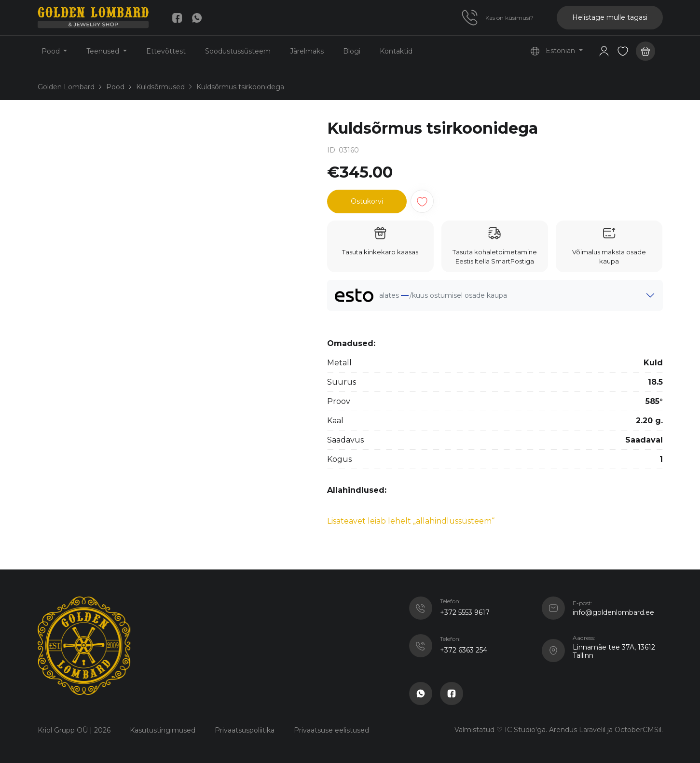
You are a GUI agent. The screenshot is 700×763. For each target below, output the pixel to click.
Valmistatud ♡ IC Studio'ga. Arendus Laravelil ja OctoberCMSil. (559, 730)
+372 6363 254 (464, 650)
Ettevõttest (166, 51)
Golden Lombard (66, 87)
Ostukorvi (367, 201)
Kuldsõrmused (160, 87)
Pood (115, 87)
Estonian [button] (554, 51)
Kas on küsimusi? (509, 18)
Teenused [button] (104, 51)
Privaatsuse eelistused (331, 730)
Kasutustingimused (163, 730)
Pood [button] (52, 51)
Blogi (352, 51)
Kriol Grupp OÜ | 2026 (74, 730)
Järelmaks (307, 51)
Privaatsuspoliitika (245, 730)
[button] (623, 51)
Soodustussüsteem (238, 51)
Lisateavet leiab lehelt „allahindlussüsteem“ (411, 521)
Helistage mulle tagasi (610, 17)
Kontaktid (396, 51)
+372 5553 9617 (465, 612)
